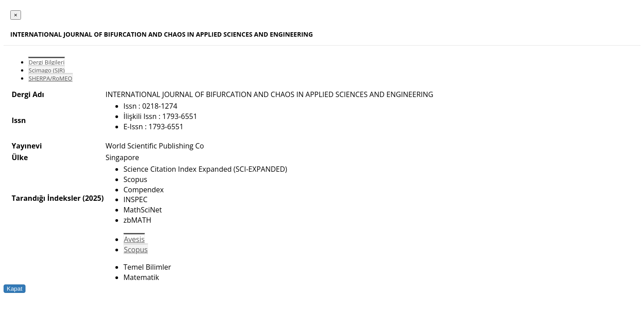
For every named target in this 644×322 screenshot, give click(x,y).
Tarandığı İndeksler (46, 198)
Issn (19, 120)
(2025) (93, 198)
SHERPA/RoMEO (51, 78)
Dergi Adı (28, 94)
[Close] (16, 15)
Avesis (134, 239)
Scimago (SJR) (47, 70)
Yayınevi (27, 146)
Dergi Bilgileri (47, 62)
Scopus (136, 250)
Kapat (15, 289)
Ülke (20, 157)
